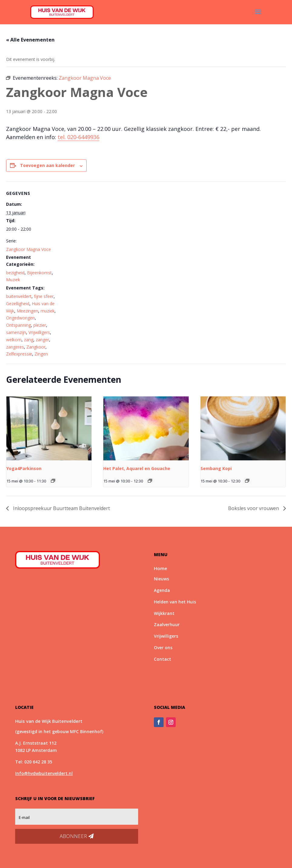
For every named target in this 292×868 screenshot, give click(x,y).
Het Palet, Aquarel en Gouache (137, 468)
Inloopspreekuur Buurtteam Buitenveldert (61, 508)
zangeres (15, 347)
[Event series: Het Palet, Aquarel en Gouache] (150, 481)
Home (161, 568)
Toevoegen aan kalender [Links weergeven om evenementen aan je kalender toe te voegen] (47, 165)
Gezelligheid (18, 304)
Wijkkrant (164, 613)
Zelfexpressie (19, 354)
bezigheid (15, 273)
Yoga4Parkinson (24, 468)
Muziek (13, 280)
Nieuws (161, 579)
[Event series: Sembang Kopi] (247, 481)
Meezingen (27, 311)
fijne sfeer (44, 296)
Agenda (162, 590)
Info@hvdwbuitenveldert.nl (44, 773)
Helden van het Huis (175, 602)
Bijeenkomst (39, 273)
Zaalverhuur (167, 624)
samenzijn (16, 332)
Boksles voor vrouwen (254, 508)
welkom (14, 340)
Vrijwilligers (39, 332)
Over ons (163, 648)
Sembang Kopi (216, 468)
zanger (42, 340)
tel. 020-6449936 (78, 137)
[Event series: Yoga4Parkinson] (53, 481)
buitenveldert (19, 296)
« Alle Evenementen (30, 40)
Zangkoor (36, 347)
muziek (48, 311)
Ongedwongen (20, 318)
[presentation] (49, 428)
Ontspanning (18, 325)
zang (29, 340)
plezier (40, 325)
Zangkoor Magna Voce (28, 249)
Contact (163, 659)
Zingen (41, 354)
